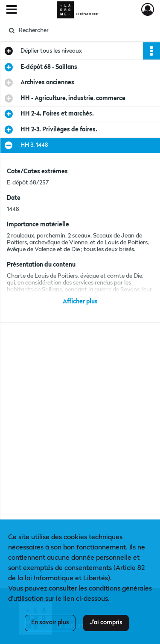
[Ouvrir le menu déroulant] (12, 10)
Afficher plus (80, 302)
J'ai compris (106, 623)
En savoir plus (50, 623)
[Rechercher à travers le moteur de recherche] (79, 30)
